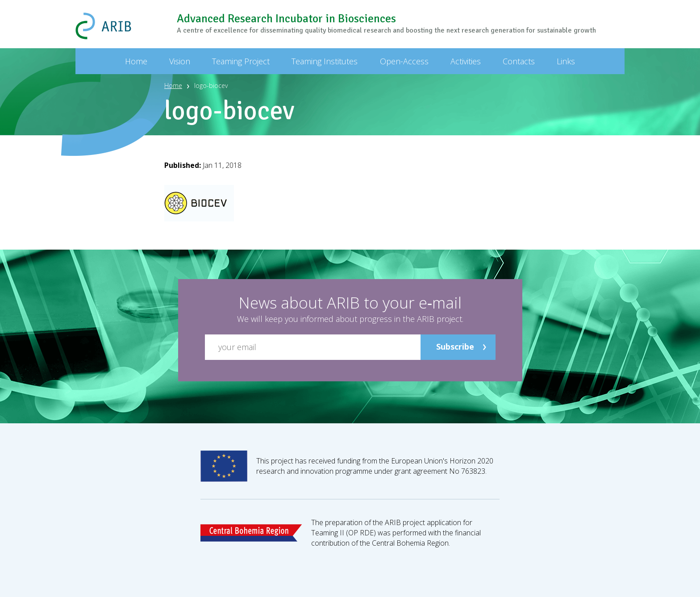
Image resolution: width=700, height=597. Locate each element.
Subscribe (455, 347)
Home (173, 86)
